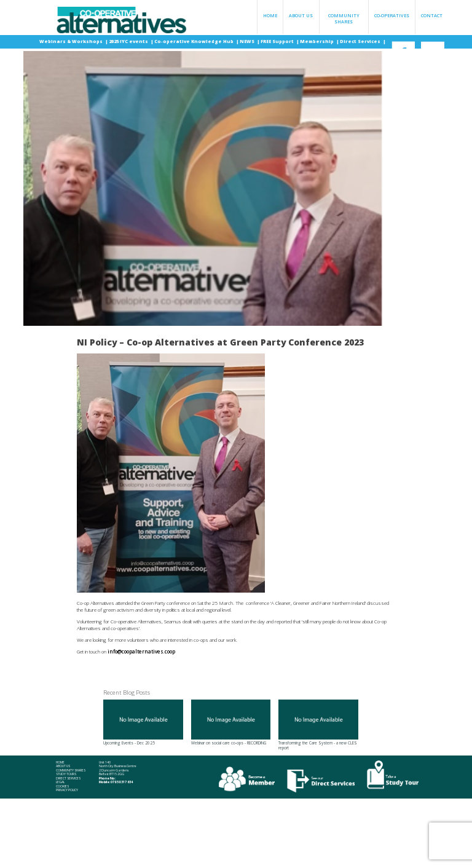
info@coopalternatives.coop (141, 651)
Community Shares (344, 18)
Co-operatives (392, 15)
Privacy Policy (67, 790)
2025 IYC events (129, 41)
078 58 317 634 (122, 782)
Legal (60, 782)
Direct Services (361, 41)
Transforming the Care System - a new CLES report (318, 725)
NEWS (248, 41)
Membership (317, 41)
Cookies (62, 787)
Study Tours (66, 774)
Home (270, 15)
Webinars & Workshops (72, 41)
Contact (432, 15)
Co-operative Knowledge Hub (195, 41)
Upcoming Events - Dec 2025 (143, 723)
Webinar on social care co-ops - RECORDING (231, 723)
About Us (301, 15)
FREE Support (278, 41)
